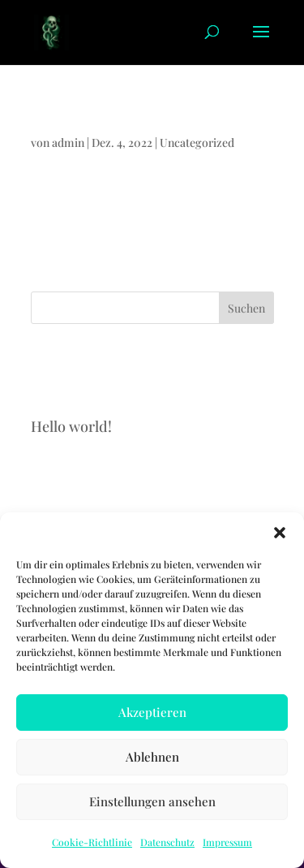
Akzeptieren (152, 712)
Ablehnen (152, 757)
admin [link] (68, 143)
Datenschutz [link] (167, 842)
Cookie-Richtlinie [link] (92, 842)
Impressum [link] (227, 842)
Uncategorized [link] (197, 143)
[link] (51, 31)
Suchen (246, 308)
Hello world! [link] (56, 120)
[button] (280, 533)
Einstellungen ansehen (152, 801)
